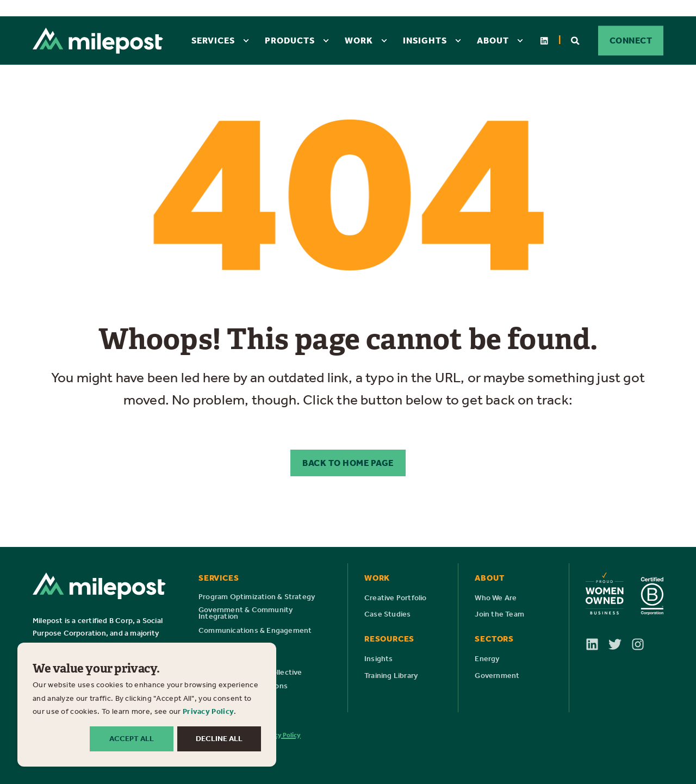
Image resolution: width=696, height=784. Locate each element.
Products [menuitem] (290, 40)
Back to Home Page (348, 463)
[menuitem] (246, 40)
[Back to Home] (98, 40)
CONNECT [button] (631, 41)
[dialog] (147, 705)
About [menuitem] (493, 40)
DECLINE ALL (219, 739)
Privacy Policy (208, 711)
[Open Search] (576, 40)
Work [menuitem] (359, 40)
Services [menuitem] (213, 40)
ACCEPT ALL (132, 739)
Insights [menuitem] (425, 40)
